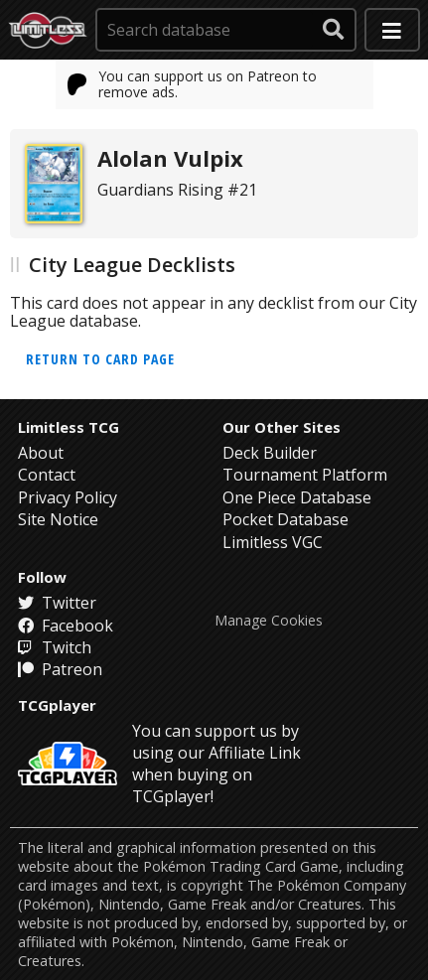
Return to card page (100, 359)
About (41, 453)
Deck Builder (270, 453)
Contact (47, 475)
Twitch (55, 647)
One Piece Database (297, 497)
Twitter (57, 603)
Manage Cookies (269, 621)
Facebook (66, 626)
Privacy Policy (68, 497)
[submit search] (334, 30)
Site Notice (58, 519)
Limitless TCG (69, 427)
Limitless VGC (273, 542)
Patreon (60, 669)
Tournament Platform (305, 475)
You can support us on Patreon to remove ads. (193, 84)
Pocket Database (285, 519)
